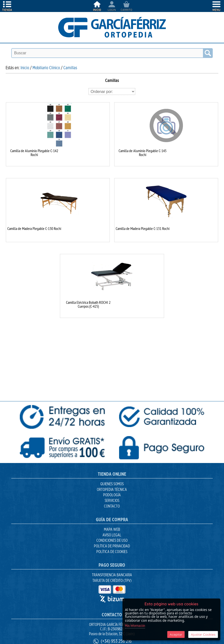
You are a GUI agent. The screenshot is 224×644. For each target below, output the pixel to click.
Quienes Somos (112, 484)
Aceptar (176, 634)
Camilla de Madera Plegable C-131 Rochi (143, 228)
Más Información (135, 626)
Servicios (112, 501)
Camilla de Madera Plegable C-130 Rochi (34, 228)
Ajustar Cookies (203, 634)
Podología (112, 495)
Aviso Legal (112, 535)
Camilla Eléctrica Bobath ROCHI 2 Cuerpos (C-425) (88, 304)
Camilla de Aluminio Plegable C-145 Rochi (143, 153)
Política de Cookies (112, 552)
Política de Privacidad (112, 546)
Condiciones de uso (112, 541)
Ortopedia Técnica (112, 490)
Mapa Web (112, 530)
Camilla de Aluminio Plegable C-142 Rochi (34, 153)
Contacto (112, 506)
